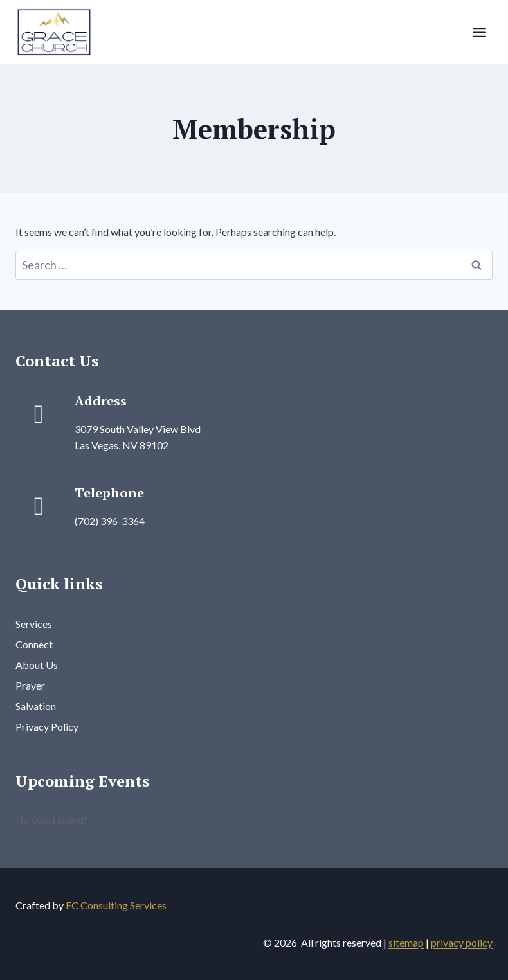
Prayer (30, 685)
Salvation (36, 706)
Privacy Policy (47, 726)
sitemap (406, 942)
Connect (34, 644)
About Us (37, 665)
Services (34, 624)
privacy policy (462, 942)
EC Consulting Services (116, 905)
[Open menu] (479, 32)
